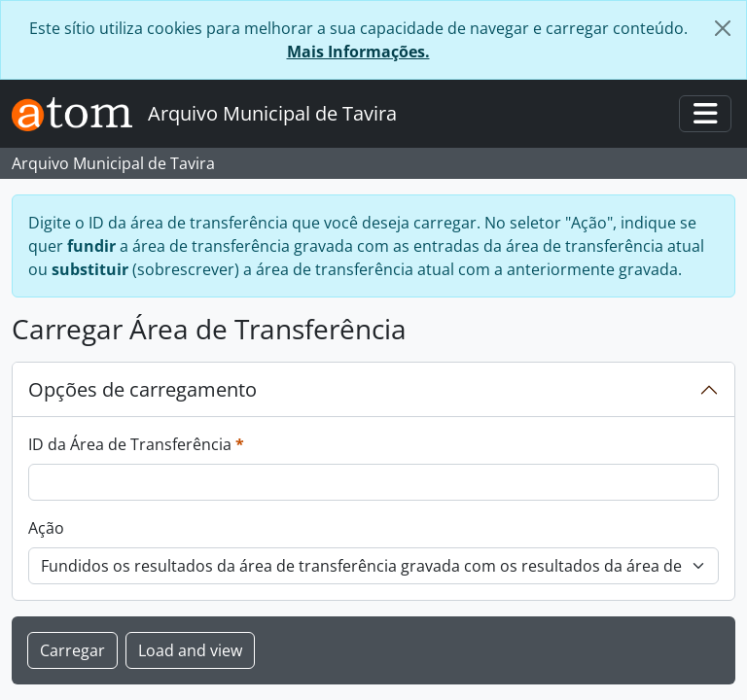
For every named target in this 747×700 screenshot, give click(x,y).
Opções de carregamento (142, 389)
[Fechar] (723, 28)
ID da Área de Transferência (136, 444)
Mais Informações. (358, 52)
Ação (46, 528)
